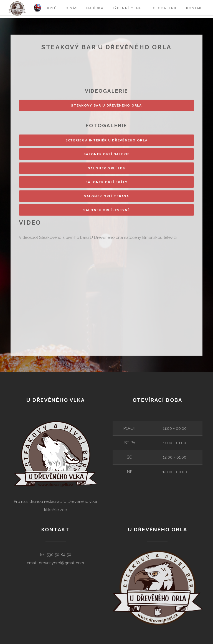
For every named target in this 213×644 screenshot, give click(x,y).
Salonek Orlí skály (106, 182)
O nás (72, 8)
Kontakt (195, 8)
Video (30, 223)
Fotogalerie (164, 8)
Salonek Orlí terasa (106, 196)
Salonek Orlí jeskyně (107, 210)
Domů (51, 8)
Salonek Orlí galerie (106, 154)
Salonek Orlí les (106, 168)
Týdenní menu (127, 8)
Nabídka (95, 8)
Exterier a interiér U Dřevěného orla (106, 140)
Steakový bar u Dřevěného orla (106, 105)
